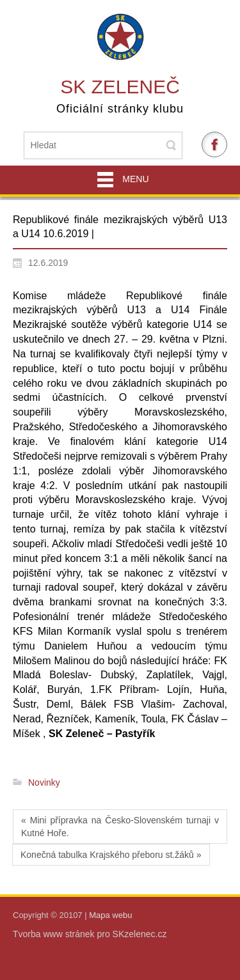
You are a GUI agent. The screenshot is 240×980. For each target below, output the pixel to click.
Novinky (44, 782)
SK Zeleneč (120, 87)
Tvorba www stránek (55, 934)
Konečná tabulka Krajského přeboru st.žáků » (111, 855)
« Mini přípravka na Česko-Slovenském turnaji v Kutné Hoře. (120, 827)
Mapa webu (110, 915)
